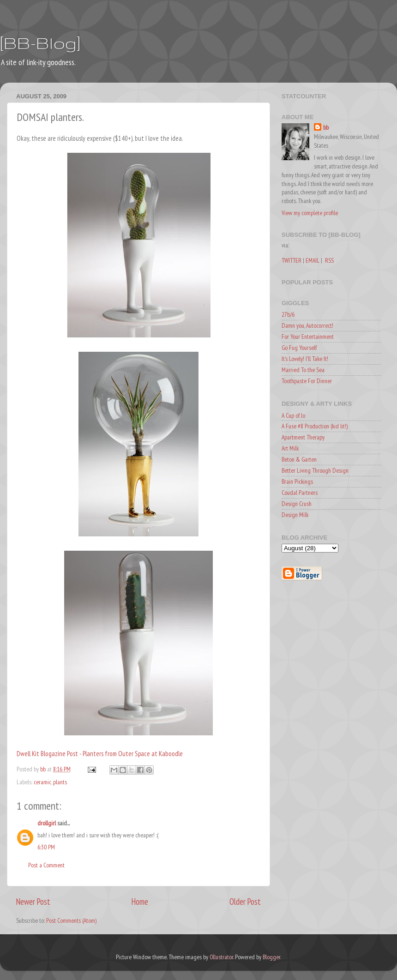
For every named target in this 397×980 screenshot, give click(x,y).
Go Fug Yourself (299, 348)
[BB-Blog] (40, 43)
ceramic (42, 782)
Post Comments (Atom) (71, 920)
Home (140, 902)
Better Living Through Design (315, 470)
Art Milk (290, 448)
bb (326, 127)
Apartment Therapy (303, 437)
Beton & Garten (299, 459)
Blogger (271, 957)
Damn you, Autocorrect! (307, 325)
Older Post (245, 902)
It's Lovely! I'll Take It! (305, 359)
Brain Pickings (297, 481)
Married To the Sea (303, 370)
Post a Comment (46, 865)
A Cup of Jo (293, 415)
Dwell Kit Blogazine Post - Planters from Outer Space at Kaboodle (100, 754)
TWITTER (292, 260)
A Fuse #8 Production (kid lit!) (315, 426)
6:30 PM (46, 847)
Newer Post (33, 902)
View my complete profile (310, 213)
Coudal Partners (300, 493)
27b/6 (288, 314)
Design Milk (295, 515)
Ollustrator (221, 957)
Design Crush (297, 504)
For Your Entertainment (308, 337)
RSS (329, 260)
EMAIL (313, 260)
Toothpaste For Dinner (307, 381)
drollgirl (47, 823)
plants (60, 782)
